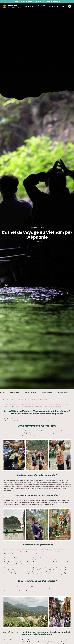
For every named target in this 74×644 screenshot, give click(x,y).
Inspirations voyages (31, 392)
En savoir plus (55, 1)
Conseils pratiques (14, 392)
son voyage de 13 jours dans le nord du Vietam (45, 404)
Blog (59, 6)
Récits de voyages (63, 392)
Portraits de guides (47, 392)
